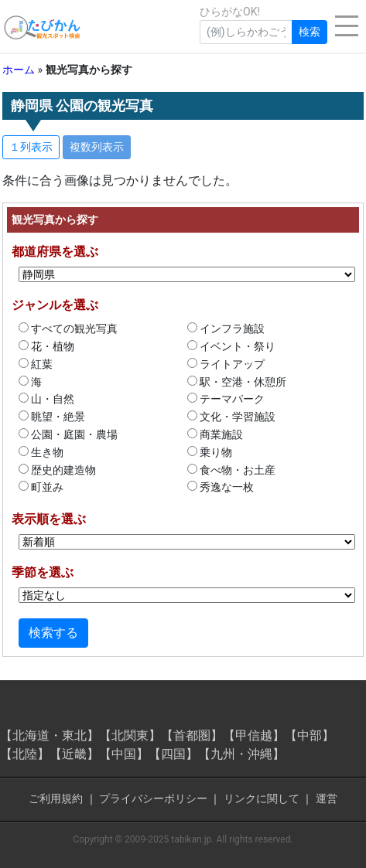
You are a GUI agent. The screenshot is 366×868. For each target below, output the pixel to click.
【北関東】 (130, 735)
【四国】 (173, 754)
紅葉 (36, 364)
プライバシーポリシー (153, 798)
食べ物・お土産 (231, 470)
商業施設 (215, 434)
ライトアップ (226, 364)
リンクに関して (262, 798)
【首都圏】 (192, 735)
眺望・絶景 (52, 417)
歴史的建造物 (57, 470)
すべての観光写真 (68, 328)
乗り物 (210, 452)
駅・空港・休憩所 (237, 382)
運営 (327, 798)
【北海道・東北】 (50, 735)
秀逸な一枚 (221, 487)
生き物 (41, 452)
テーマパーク (226, 399)
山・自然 (46, 399)
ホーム (19, 70)
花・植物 (46, 346)
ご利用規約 (56, 798)
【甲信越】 (254, 735)
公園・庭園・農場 (68, 434)
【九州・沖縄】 (241, 754)
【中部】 (310, 735)
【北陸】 (25, 754)
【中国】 (124, 754)
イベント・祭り (231, 346)
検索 (310, 32)
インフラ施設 (226, 328)
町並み (41, 487)
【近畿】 (74, 754)
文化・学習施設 (231, 417)
